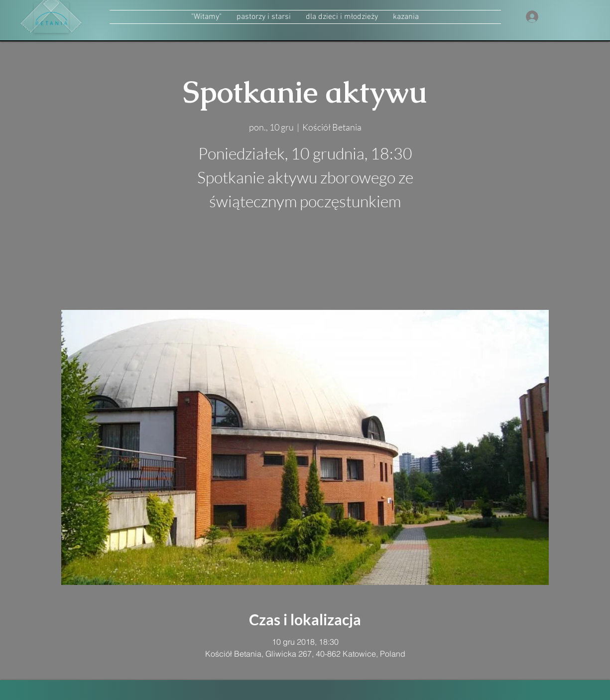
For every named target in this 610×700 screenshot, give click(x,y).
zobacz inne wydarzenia (305, 263)
